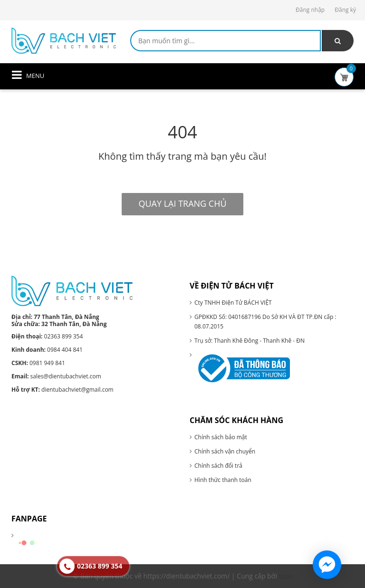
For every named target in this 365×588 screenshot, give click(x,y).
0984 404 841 (47, 350)
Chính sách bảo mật (221, 437)
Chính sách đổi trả (218, 466)
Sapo (286, 576)
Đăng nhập (310, 10)
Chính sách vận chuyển (225, 451)
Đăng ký (345, 10)
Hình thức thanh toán (223, 480)
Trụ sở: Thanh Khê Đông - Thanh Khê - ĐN (250, 341)
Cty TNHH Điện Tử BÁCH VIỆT (233, 303)
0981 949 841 (38, 363)
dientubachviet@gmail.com (62, 390)
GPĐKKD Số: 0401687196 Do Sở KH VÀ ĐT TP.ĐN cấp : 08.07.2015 (265, 322)
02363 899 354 (47, 336)
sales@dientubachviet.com (56, 376)
